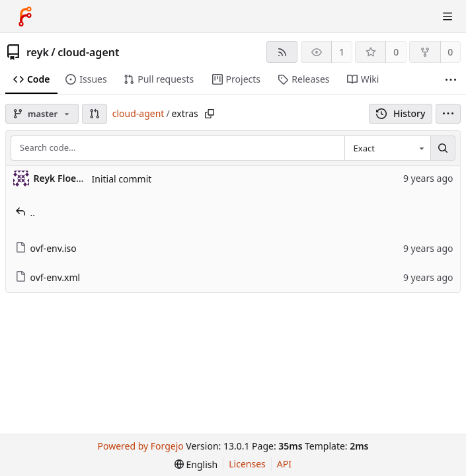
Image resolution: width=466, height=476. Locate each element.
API (284, 464)
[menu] (448, 114)
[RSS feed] (282, 52)
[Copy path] (210, 114)
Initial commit (122, 179)
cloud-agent (88, 52)
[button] (95, 114)
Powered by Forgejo (141, 446)
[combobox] (387, 148)
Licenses (247, 464)
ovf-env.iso (46, 248)
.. (25, 213)
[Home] (25, 17)
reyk (38, 52)
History (401, 113)
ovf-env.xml (48, 277)
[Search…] (443, 148)
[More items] (451, 80)
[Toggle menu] (447, 17)
